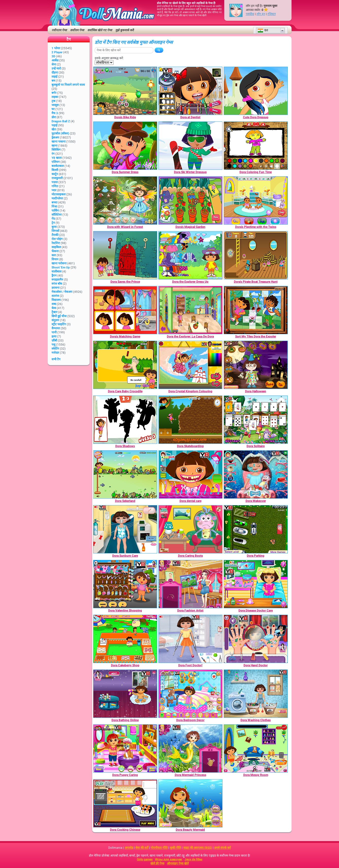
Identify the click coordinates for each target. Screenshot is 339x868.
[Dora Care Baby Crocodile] (125, 365)
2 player (57, 52)
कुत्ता (54, 227)
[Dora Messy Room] (256, 748)
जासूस (55, 105)
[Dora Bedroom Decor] (190, 694)
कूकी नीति (175, 848)
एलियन (56, 162)
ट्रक (53, 101)
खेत (54, 129)
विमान (55, 259)
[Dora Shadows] (125, 420)
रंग (53, 154)
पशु (53, 345)
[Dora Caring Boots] (190, 529)
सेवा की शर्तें (142, 848)
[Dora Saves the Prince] (125, 255)
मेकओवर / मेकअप (62, 292)
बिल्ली (55, 170)
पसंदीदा (250, 14)
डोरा (54, 117)
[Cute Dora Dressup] (256, 91)
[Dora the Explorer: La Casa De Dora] (190, 310)
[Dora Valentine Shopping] (125, 584)
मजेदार (55, 353)
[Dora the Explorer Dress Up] (190, 255)
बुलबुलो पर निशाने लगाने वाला (68, 85)
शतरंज (55, 296)
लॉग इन (261, 14)
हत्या (54, 336)
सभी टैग (56, 359)
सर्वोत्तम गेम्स (77, 30)
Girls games (145, 859)
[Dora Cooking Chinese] (125, 803)
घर (53, 109)
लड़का (55, 97)
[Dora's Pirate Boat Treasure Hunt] (256, 255)
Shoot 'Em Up (61, 267)
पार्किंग (55, 211)
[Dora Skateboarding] (190, 420)
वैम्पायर (56, 328)
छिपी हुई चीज (59, 316)
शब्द (54, 304)
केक (54, 308)
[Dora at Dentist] (190, 91)
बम (53, 81)
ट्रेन (53, 223)
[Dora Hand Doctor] (256, 639)
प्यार (54, 190)
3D (53, 56)
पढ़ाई (54, 125)
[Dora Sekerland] (125, 474)
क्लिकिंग (56, 150)
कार (54, 255)
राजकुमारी (57, 178)
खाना (54, 146)
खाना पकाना (59, 142)
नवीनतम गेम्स (59, 30)
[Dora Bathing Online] (125, 694)
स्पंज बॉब (57, 284)
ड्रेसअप (55, 138)
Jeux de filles (193, 859)
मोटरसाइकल (59, 194)
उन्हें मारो (56, 69)
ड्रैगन (54, 276)
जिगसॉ (55, 231)
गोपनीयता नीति (159, 848)
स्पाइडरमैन (57, 280)
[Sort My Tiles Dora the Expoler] (256, 310)
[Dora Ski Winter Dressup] (190, 146)
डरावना (55, 288)
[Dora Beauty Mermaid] (190, 803)
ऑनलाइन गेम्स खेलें (178, 863)
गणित (55, 186)
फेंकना (55, 251)
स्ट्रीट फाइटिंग (59, 324)
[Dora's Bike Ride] (125, 91)
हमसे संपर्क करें (223, 848)
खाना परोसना (59, 263)
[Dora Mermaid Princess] (190, 748)
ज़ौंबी (54, 341)
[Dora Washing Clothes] (256, 694)
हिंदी (263, 30)
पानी (54, 332)
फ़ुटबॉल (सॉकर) (60, 133)
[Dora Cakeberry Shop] (125, 639)
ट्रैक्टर (54, 312)
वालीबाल (56, 271)
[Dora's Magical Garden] (190, 200)
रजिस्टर (272, 14)
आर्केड (55, 60)
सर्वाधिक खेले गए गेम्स (100, 30)
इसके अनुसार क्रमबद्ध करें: (109, 58)
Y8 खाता (57, 158)
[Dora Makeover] (256, 474)
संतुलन (55, 320)
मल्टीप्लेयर (57, 198)
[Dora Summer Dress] (125, 146)
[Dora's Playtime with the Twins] (256, 200)
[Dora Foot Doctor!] (190, 639)
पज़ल (55, 182)
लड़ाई (54, 77)
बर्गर (54, 93)
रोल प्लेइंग (57, 239)
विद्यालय (56, 300)
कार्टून (55, 174)
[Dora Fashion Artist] (190, 584)
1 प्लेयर (56, 48)
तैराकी (55, 235)
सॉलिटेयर (57, 215)
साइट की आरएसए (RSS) (198, 848)
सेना (54, 64)
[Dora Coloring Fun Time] (256, 146)
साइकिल (56, 247)
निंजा (54, 207)
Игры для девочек (169, 859)
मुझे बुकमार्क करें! (125, 30)
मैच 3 (55, 113)
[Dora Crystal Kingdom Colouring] (190, 365)
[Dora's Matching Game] (125, 310)
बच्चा (54, 202)
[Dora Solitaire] (256, 420)
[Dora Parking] (256, 529)
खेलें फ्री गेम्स (157, 863)
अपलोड (129, 848)
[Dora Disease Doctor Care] (256, 584)
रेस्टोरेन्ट (56, 243)
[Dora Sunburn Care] (125, 529)
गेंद (53, 219)
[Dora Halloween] (256, 365)
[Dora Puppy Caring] (125, 748)
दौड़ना (55, 73)
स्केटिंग (55, 349)
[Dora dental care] (190, 474)
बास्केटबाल (58, 166)
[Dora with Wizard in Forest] (125, 200)
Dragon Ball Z (61, 121)
